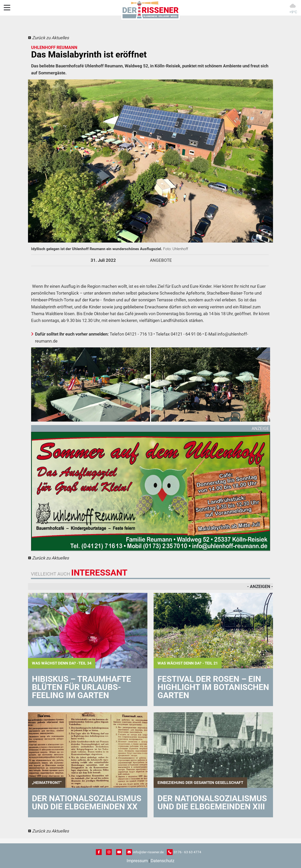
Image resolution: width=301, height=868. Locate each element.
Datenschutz (163, 861)
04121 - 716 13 (139, 334)
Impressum (137, 861)
